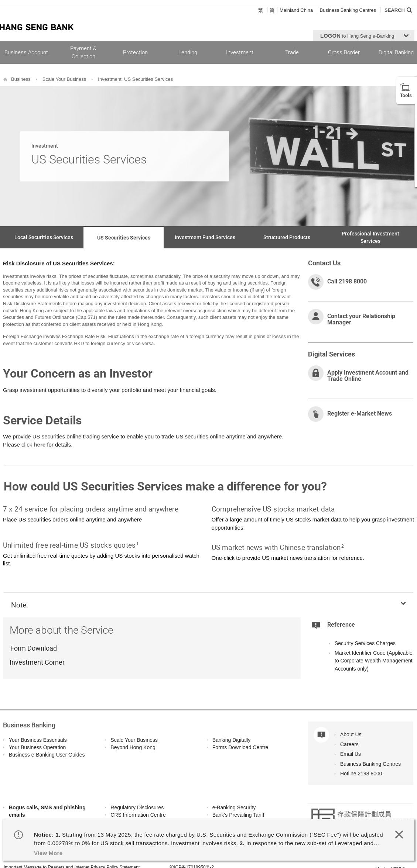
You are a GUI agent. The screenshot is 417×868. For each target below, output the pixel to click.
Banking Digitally (232, 740)
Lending (188, 52)
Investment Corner (37, 662)
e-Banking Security (234, 807)
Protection (135, 52)
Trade (292, 52)
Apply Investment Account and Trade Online (368, 376)
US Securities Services (124, 238)
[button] (364, 36)
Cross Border (344, 52)
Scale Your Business (64, 79)
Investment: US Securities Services (135, 79)
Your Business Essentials (38, 740)
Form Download (33, 648)
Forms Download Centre (240, 747)
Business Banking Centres (348, 10)
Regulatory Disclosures (137, 807)
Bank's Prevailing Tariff (238, 815)
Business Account (26, 52)
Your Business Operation (37, 747)
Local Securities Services (44, 237)
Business (21, 79)
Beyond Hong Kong (133, 747)
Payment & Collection (83, 52)
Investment (240, 52)
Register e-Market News (360, 414)
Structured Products (287, 237)
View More (48, 853)
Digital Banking (396, 52)
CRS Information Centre (138, 815)
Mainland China (296, 10)
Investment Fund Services (205, 237)
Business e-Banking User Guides (47, 755)
